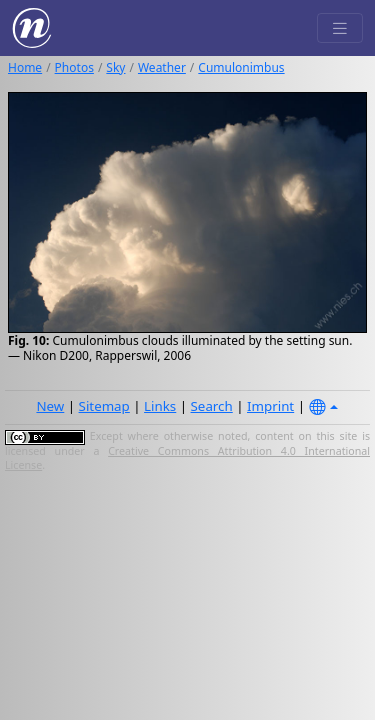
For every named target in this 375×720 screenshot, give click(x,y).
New (50, 406)
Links (160, 406)
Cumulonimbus (241, 67)
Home (25, 67)
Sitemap (104, 406)
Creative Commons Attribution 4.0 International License (187, 458)
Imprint (270, 406)
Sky (115, 67)
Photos (74, 67)
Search (212, 406)
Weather (162, 67)
